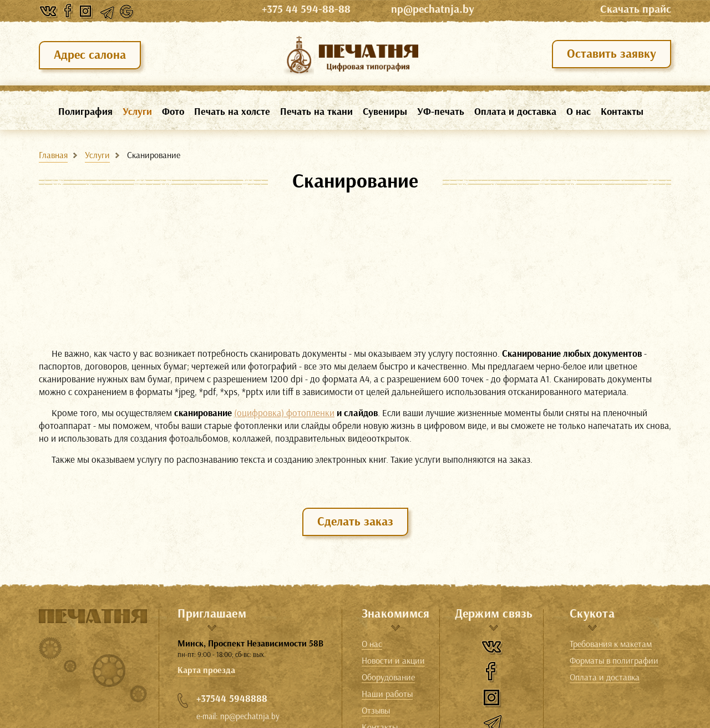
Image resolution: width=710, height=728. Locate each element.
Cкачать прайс (636, 9)
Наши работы (387, 694)
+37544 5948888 (232, 699)
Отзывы (376, 711)
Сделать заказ (355, 521)
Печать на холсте (232, 112)
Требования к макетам (611, 644)
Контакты (622, 112)
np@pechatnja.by (433, 9)
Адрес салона (90, 55)
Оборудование (388, 678)
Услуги (137, 112)
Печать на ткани (316, 112)
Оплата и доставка (515, 112)
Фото (173, 112)
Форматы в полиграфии (614, 661)
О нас (579, 112)
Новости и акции (393, 661)
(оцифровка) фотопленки (284, 413)
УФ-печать (441, 112)
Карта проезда (206, 670)
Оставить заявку (612, 54)
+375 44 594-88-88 (324, 9)
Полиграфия (85, 112)
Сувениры (385, 112)
